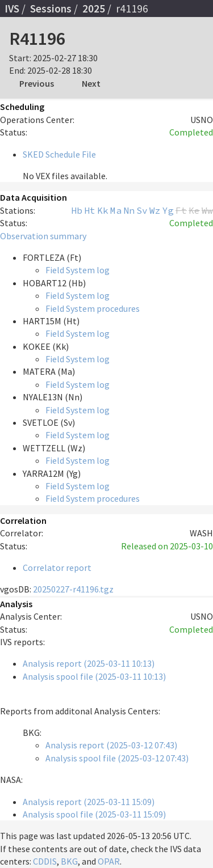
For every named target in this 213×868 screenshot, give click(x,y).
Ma (116, 210)
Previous (37, 83)
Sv (142, 210)
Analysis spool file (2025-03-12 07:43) (117, 758)
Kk (103, 210)
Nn (129, 210)
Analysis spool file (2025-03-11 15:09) (94, 814)
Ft (181, 210)
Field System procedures (93, 308)
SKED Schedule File (59, 154)
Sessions (51, 9)
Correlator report (57, 568)
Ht (90, 210)
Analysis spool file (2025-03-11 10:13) (94, 676)
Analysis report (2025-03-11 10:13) (89, 663)
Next (91, 83)
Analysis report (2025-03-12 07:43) (111, 745)
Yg (168, 210)
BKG (69, 861)
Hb (77, 210)
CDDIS (45, 861)
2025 (94, 9)
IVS (12, 9)
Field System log (78, 270)
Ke (194, 210)
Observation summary (43, 236)
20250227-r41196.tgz (73, 589)
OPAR (109, 861)
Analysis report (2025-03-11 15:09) (89, 802)
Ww (207, 210)
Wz (155, 210)
